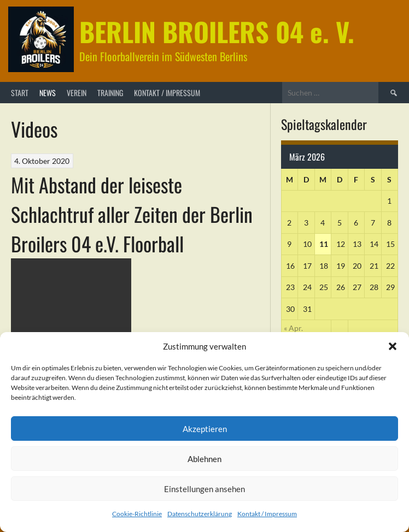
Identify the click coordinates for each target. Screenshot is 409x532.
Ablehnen (204, 459)
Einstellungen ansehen (204, 489)
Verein (77, 93)
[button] (393, 346)
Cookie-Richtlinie (137, 514)
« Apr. (293, 328)
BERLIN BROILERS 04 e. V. (217, 31)
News (48, 93)
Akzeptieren (205, 429)
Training (110, 93)
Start (20, 93)
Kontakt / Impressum (267, 514)
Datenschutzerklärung (200, 514)
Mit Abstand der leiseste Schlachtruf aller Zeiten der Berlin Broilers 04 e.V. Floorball (132, 214)
